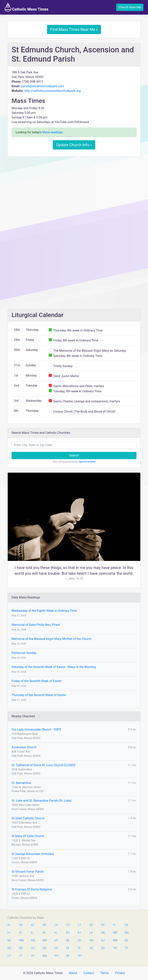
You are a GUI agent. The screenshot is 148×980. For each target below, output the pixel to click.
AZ (33, 925)
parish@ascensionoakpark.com (42, 86)
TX (126, 948)
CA (56, 925)
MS (33, 940)
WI (68, 956)
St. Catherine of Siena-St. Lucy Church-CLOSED (43, 765)
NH (91, 940)
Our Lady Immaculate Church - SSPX (36, 730)
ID (21, 933)
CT (80, 925)
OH (33, 948)
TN (115, 948)
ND (21, 948)
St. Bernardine (21, 783)
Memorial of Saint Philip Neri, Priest (36, 625)
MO (45, 940)
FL (114, 925)
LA (91, 933)
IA (56, 933)
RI (79, 948)
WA (45, 956)
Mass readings (53, 132)
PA (68, 948)
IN (44, 933)
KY (80, 933)
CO (68, 925)
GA (127, 925)
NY (127, 940)
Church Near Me (130, 7)
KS (68, 933)
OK (44, 948)
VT (21, 956)
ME (103, 933)
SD (103, 948)
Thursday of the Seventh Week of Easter (39, 695)
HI (9, 933)
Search (74, 455)
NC (9, 948)
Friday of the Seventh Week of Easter (37, 681)
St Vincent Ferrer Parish (28, 872)
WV (56, 956)
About (73, 973)
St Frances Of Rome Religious (32, 889)
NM (115, 940)
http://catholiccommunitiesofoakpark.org (52, 91)
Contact (89, 973)
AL (9, 925)
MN (21, 940)
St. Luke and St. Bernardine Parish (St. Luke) (42, 801)
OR (56, 948)
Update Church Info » (74, 145)
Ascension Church (24, 747)
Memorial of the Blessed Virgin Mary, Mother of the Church (52, 639)
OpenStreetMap (87, 462)
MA (127, 933)
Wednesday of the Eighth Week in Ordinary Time (44, 611)
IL (32, 933)
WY (80, 956)
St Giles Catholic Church (28, 818)
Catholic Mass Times (26, 7)
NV (80, 940)
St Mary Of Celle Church (28, 836)
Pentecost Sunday (24, 653)
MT (56, 940)
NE (68, 940)
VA (33, 956)
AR (44, 925)
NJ (103, 940)
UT (9, 956)
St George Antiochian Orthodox (33, 854)
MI (9, 940)
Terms (105, 973)
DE (91, 925)
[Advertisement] (74, 188)
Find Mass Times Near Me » (74, 29)
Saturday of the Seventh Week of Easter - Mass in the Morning (54, 667)
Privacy (120, 973)
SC (91, 948)
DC (103, 925)
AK (21, 925)
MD (115, 933)
